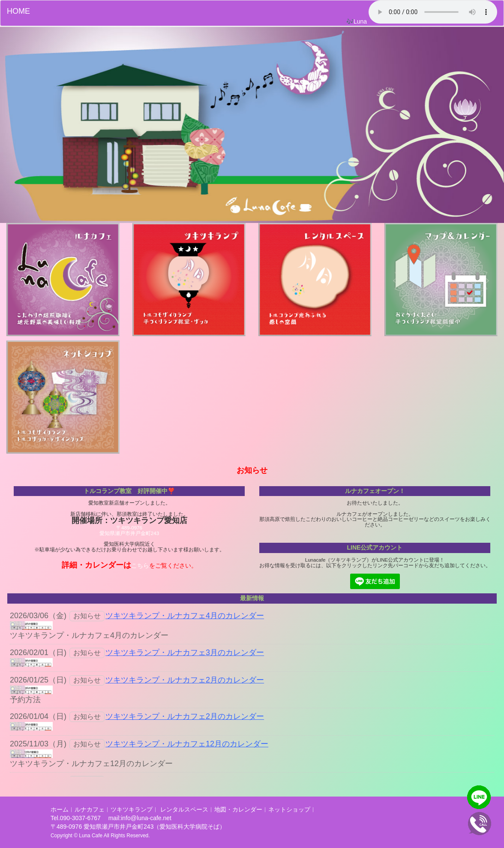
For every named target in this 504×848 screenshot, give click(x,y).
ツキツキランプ (132, 809)
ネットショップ (289, 809)
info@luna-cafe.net (146, 818)
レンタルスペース (184, 809)
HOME (18, 11)
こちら (140, 565)
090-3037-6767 (81, 818)
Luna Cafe (91, 836)
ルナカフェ (90, 809)
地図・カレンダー (238, 809)
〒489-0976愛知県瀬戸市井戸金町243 (129, 530)
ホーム (60, 809)
